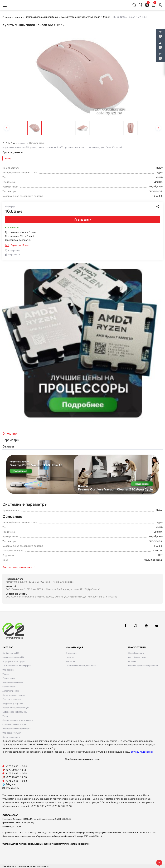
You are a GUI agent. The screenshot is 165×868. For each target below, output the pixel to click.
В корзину (82, 220)
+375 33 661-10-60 (16, 766)
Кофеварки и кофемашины (15, 712)
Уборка (6, 674)
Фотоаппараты (9, 687)
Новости (70, 657)
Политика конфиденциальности (81, 666)
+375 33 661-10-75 (16, 773)
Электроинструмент (12, 733)
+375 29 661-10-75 (16, 770)
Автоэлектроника (11, 691)
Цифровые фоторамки (13, 703)
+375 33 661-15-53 (16, 781)
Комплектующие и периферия (17, 666)
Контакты (70, 661)
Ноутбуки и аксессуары (14, 661)
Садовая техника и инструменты (18, 720)
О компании (71, 653)
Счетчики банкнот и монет (15, 724)
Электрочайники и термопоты (16, 729)
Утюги (5, 716)
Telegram (9, 784)
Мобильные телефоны (13, 682)
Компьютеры (9, 678)
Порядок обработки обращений (143, 666)
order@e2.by (12, 788)
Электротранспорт (11, 737)
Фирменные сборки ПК (13, 657)
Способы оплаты (136, 653)
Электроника (8, 670)
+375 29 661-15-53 (16, 777)
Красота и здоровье (12, 699)
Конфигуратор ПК (11, 653)
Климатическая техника (14, 695)
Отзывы (132, 661)
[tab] (82, 434)
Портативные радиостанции (16, 708)
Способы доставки (137, 657)
